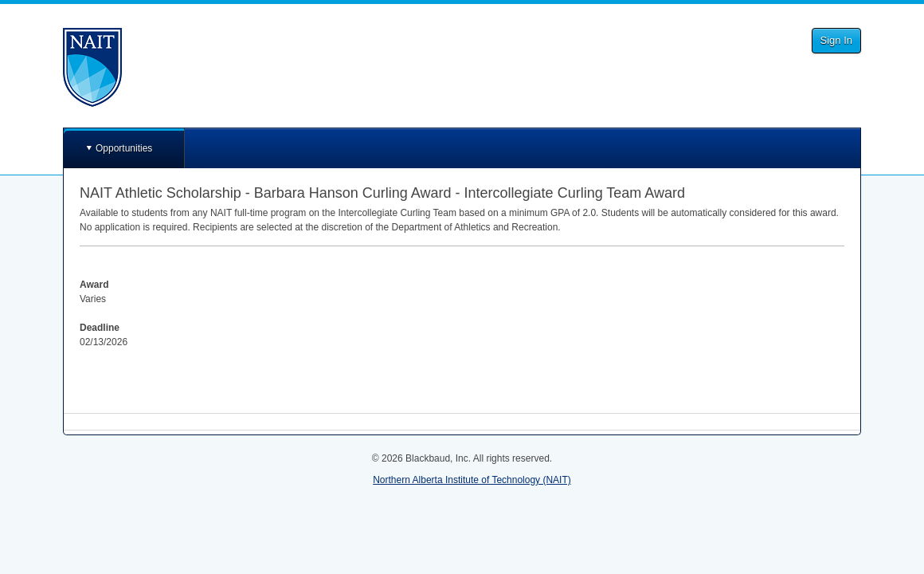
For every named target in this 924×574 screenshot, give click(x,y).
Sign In (836, 40)
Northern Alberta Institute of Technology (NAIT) (472, 480)
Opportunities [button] (124, 148)
